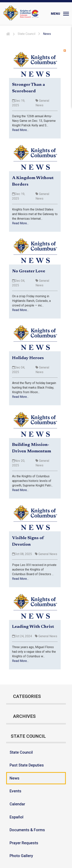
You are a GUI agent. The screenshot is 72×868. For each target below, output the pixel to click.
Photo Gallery (21, 856)
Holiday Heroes (28, 358)
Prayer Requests (24, 843)
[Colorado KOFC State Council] (29, 14)
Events (15, 791)
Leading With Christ (33, 627)
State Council (21, 752)
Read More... (20, 130)
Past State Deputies (27, 765)
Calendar (17, 804)
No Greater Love (29, 271)
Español (17, 817)
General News (47, 554)
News (14, 778)
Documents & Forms (27, 830)
